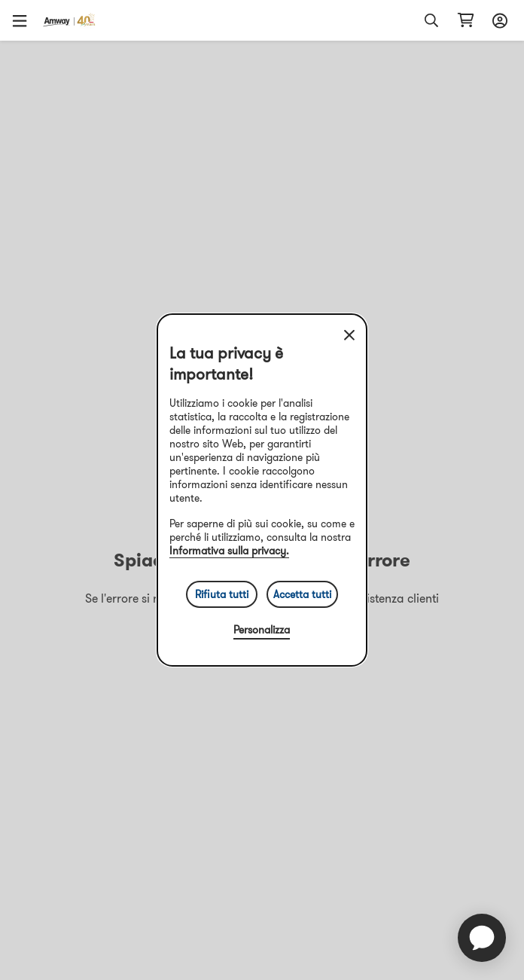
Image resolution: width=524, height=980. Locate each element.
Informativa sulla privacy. (229, 551)
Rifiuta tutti (222, 594)
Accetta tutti (302, 594)
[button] (25, 20)
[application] (482, 938)
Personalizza (262, 630)
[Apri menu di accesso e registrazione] (498, 20)
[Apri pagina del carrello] (466, 20)
